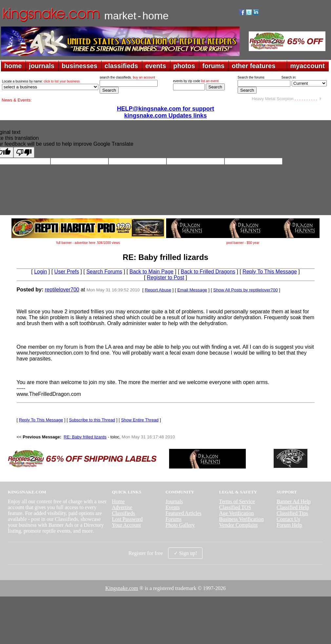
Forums (174, 519)
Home (118, 501)
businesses (79, 66)
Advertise (122, 507)
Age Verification (237, 513)
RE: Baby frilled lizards (85, 437)
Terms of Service (237, 501)
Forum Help (289, 525)
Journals (174, 501)
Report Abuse (158, 290)
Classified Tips (292, 513)
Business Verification (242, 519)
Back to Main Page (151, 272)
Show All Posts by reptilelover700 (246, 290)
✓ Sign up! (185, 553)
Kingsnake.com (122, 588)
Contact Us (288, 519)
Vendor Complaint (239, 525)
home (13, 66)
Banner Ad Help (294, 501)
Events (173, 507)
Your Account (126, 525)
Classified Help (293, 507)
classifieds (121, 66)
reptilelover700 (62, 290)
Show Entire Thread (140, 420)
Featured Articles (184, 513)
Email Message (192, 290)
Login (40, 272)
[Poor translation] (24, 152)
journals (42, 66)
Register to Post (165, 277)
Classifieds (123, 513)
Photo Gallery (180, 525)
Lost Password (127, 519)
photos (184, 66)
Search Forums (104, 272)
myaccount (307, 66)
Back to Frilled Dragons (208, 272)
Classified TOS (235, 507)
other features (253, 66)
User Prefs (67, 272)
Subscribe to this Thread (92, 420)
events (156, 66)
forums (213, 66)
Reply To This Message (270, 272)
